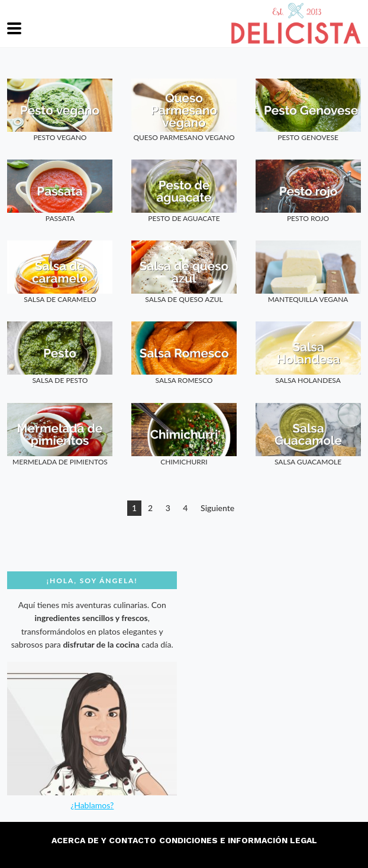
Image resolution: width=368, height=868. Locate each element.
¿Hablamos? (92, 805)
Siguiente (217, 508)
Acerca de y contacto (104, 840)
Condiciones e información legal (238, 840)
